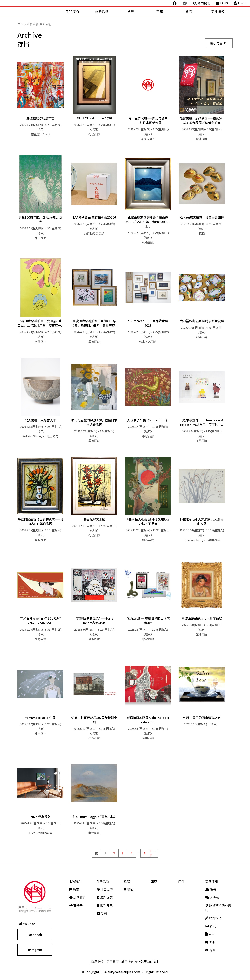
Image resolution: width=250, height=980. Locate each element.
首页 (20, 24)
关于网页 (113, 962)
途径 (131, 11)
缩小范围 (218, 43)
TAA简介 (73, 11)
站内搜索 (202, 3)
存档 (102, 913)
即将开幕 (105, 905)
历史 (74, 889)
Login (240, 3)
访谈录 (212, 897)
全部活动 (105, 889)
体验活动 (102, 11)
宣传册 (76, 905)
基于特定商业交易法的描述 (140, 962)
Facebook (35, 935)
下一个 (152, 853)
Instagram (35, 950)
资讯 (211, 926)
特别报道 (213, 918)
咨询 (210, 950)
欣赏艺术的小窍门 (218, 908)
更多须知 (218, 11)
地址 (128, 889)
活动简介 (78, 897)
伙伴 (210, 942)
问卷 (189, 11)
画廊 (160, 11)
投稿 (211, 889)
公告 (210, 934)
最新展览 (105, 897)
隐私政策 (98, 962)
